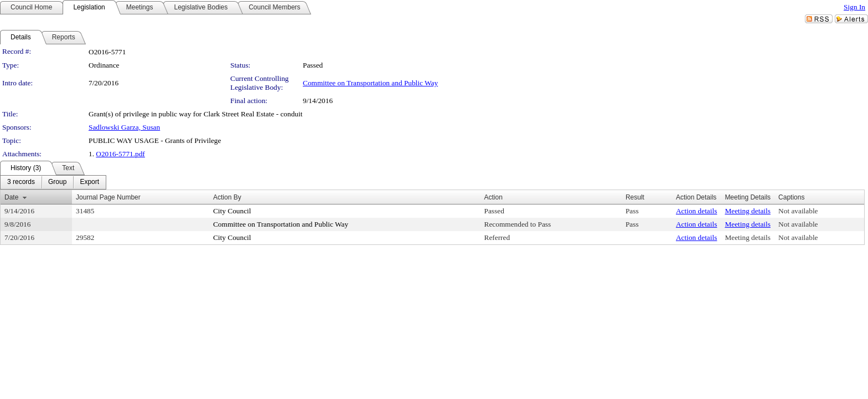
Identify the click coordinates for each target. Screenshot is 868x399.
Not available (798, 211)
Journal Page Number (108, 197)
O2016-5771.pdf (120, 154)
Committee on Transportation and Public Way (370, 83)
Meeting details (748, 211)
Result (635, 197)
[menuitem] (21, 182)
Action (494, 197)
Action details (696, 211)
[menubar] (53, 182)
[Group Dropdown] (57, 182)
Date (11, 197)
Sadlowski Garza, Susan (124, 127)
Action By (227, 197)
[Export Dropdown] (89, 182)
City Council (232, 211)
